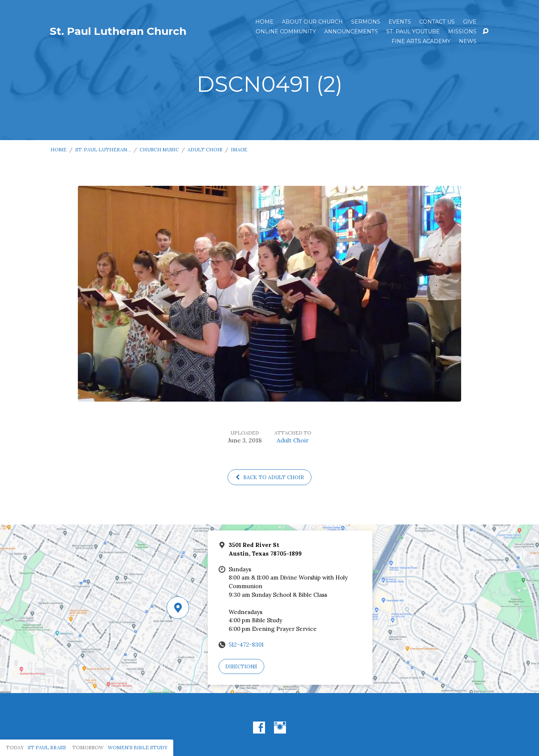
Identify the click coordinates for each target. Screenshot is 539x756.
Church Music (159, 150)
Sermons (366, 22)
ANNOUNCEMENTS (351, 31)
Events (400, 22)
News (468, 41)
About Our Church (312, 22)
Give (470, 22)
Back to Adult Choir (269, 477)
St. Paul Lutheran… (103, 150)
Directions (241, 667)
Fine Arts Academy (421, 41)
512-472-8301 (246, 645)
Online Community (286, 31)
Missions (462, 31)
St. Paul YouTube (413, 31)
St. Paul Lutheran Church (118, 31)
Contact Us (437, 22)
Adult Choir (205, 150)
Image (239, 150)
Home (264, 22)
